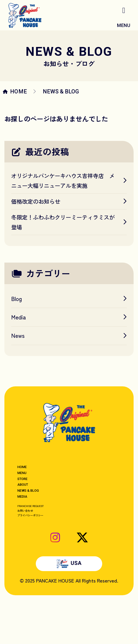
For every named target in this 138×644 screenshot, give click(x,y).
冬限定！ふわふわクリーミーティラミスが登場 (69, 222)
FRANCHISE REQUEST (42, 539)
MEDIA (27, 525)
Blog (69, 299)
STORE (27, 492)
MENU (26, 481)
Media (69, 317)
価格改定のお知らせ (69, 201)
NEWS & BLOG (37, 514)
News (69, 335)
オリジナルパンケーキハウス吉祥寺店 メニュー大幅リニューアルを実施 (69, 180)
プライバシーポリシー (42, 557)
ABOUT (27, 503)
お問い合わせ (32, 548)
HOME (19, 91)
